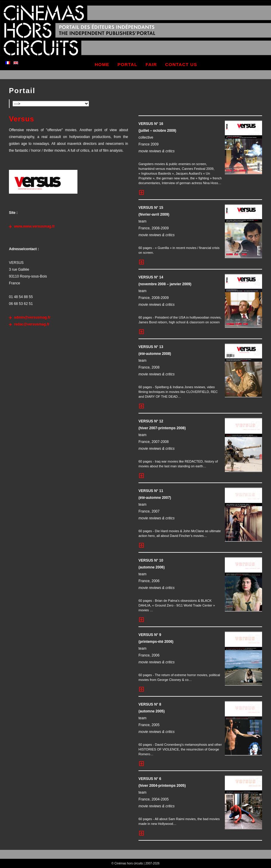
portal (128, 64)
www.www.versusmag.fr (34, 226)
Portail (22, 91)
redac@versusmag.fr (32, 324)
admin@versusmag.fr (32, 317)
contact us (181, 64)
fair (151, 64)
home (102, 64)
